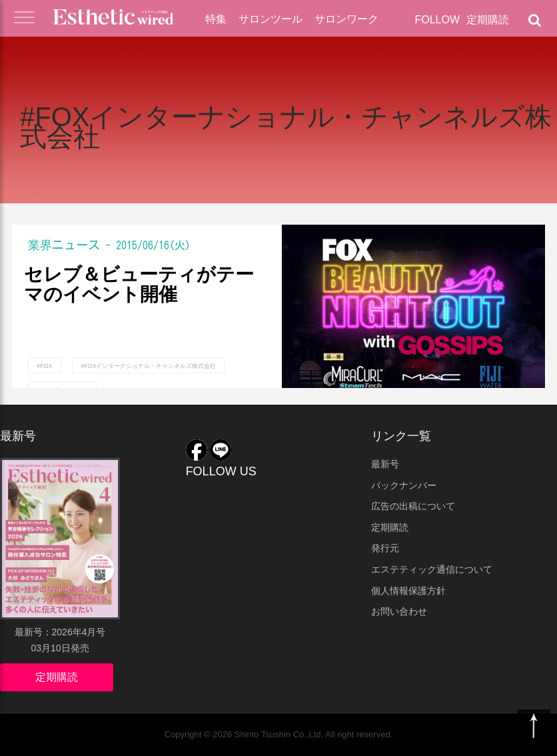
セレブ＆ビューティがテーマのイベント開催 (139, 285)
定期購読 (488, 20)
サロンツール (271, 19)
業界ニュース (64, 245)
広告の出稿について (413, 506)
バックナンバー (404, 485)
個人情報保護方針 (408, 591)
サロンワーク (346, 19)
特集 (216, 19)
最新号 (385, 464)
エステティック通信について (432, 569)
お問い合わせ (399, 611)
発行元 (385, 548)
